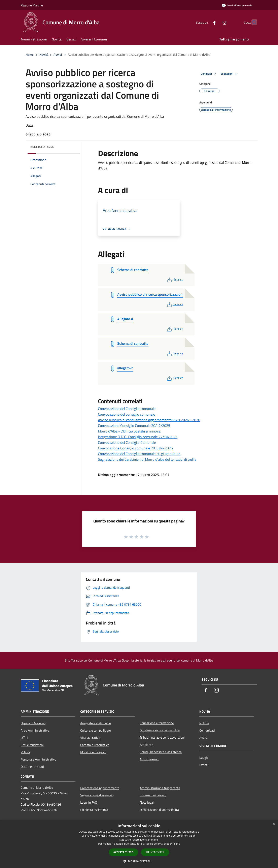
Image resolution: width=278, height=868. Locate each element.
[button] (139, 861)
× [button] (273, 824)
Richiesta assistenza (94, 810)
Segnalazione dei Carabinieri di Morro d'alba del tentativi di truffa (147, 459)
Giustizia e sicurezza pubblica (160, 730)
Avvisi (58, 55)
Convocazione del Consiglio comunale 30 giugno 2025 (139, 454)
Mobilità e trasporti (93, 752)
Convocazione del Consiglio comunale (127, 409)
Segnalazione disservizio (97, 795)
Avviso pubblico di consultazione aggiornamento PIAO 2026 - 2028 (149, 420)
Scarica (175, 280)
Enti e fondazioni (32, 745)
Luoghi (204, 758)
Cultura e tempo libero (96, 730)
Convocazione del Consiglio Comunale (127, 442)
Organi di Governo (33, 723)
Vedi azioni (230, 74)
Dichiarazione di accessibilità (159, 810)
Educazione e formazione (157, 723)
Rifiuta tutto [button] (155, 852)
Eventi (204, 765)
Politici (25, 752)
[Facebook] (207, 22)
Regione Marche (32, 5)
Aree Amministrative (35, 730)
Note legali (147, 802)
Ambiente (146, 745)
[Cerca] (252, 22)
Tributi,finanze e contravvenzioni (162, 737)
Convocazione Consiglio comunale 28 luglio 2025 (135, 448)
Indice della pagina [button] (42, 147)
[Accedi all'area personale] (237, 5)
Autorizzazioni (150, 759)
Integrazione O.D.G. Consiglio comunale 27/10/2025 (138, 437)
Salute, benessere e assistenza (161, 752)
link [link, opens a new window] (178, 844)
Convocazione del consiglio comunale (127, 414)
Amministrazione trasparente (160, 788)
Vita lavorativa (90, 738)
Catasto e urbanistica (95, 745)
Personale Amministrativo (39, 759)
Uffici (24, 738)
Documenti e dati (32, 767)
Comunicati (207, 730)
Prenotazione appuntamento (100, 788)
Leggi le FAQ (89, 802)
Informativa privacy (153, 795)
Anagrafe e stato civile (96, 723)
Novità (44, 55)
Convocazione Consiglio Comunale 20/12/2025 (134, 426)
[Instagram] (217, 22)
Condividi (209, 74)
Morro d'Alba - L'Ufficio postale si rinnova (129, 431)
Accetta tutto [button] (124, 852)
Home (30, 55)
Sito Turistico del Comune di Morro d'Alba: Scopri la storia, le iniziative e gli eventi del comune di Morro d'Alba (139, 660)
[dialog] (139, 844)
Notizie (204, 723)
